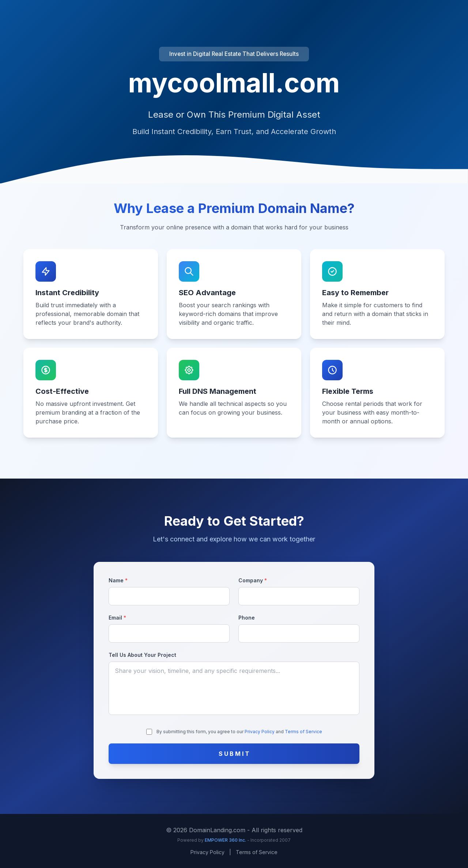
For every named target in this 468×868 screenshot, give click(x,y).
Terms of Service (303, 732)
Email (117, 618)
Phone (247, 618)
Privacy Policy (260, 732)
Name (118, 580)
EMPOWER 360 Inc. (226, 840)
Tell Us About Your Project (142, 655)
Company (253, 580)
